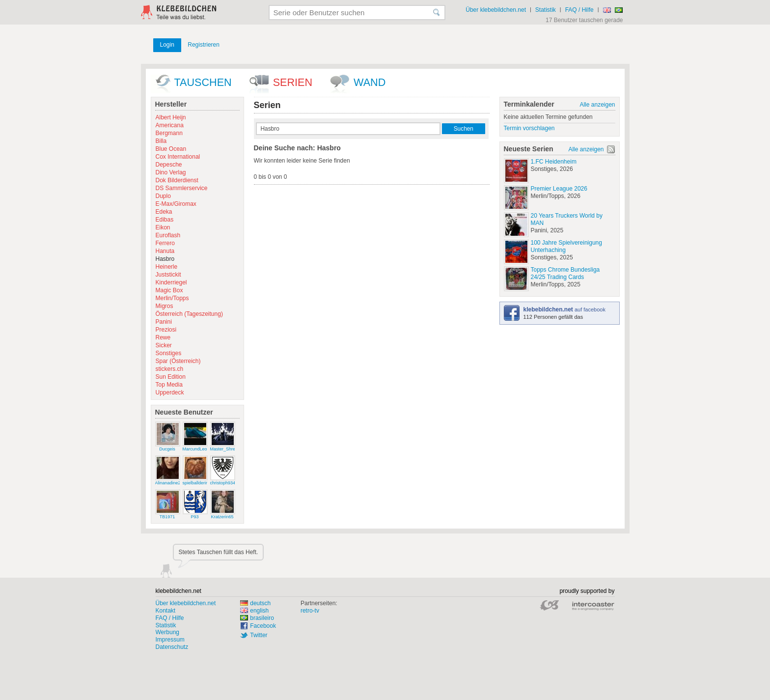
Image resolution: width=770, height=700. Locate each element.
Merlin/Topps (172, 298)
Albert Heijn (171, 117)
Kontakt (166, 611)
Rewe (163, 337)
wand (370, 82)
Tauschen (203, 82)
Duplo (163, 196)
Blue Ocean (171, 149)
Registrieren (204, 45)
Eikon (163, 227)
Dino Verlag (171, 172)
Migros (165, 306)
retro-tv (310, 611)
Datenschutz (172, 647)
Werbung (167, 632)
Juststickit (168, 275)
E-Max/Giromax (176, 204)
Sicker (164, 345)
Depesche (169, 165)
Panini (164, 322)
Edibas (165, 220)
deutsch (255, 603)
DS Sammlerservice (182, 188)
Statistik (546, 10)
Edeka (164, 212)
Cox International (178, 157)
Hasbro (165, 259)
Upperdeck (170, 392)
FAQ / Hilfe (579, 10)
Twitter (259, 635)
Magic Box (169, 290)
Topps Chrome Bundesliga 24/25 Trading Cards (565, 273)
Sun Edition (171, 377)
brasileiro (257, 618)
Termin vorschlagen (529, 128)
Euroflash (168, 235)
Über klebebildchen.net (496, 10)
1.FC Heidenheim (554, 162)
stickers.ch (170, 369)
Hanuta (165, 251)
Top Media (169, 385)
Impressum (170, 640)
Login (167, 45)
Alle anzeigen (597, 105)
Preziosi (166, 330)
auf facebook (564, 309)
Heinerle (167, 267)
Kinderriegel (171, 282)
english (254, 611)
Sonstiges (169, 353)
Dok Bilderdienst (177, 180)
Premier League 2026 (559, 189)
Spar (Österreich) (178, 361)
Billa (161, 141)
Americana (170, 125)
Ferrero (165, 243)
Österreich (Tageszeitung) (189, 314)
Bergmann (169, 133)
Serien (293, 82)
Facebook (263, 626)
